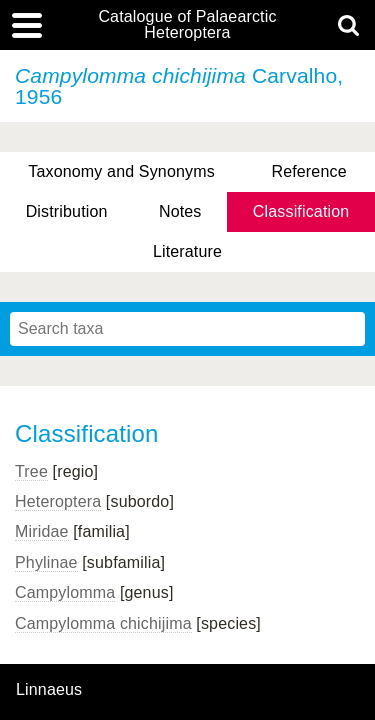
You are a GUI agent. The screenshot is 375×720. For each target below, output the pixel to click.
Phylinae (46, 562)
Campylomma (65, 592)
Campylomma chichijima (103, 623)
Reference (308, 171)
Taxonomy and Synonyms (121, 171)
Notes (180, 211)
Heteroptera (58, 501)
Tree (31, 471)
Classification (301, 211)
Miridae (42, 531)
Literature (187, 251)
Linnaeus (49, 690)
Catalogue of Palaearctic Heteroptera (187, 25)
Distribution (67, 211)
